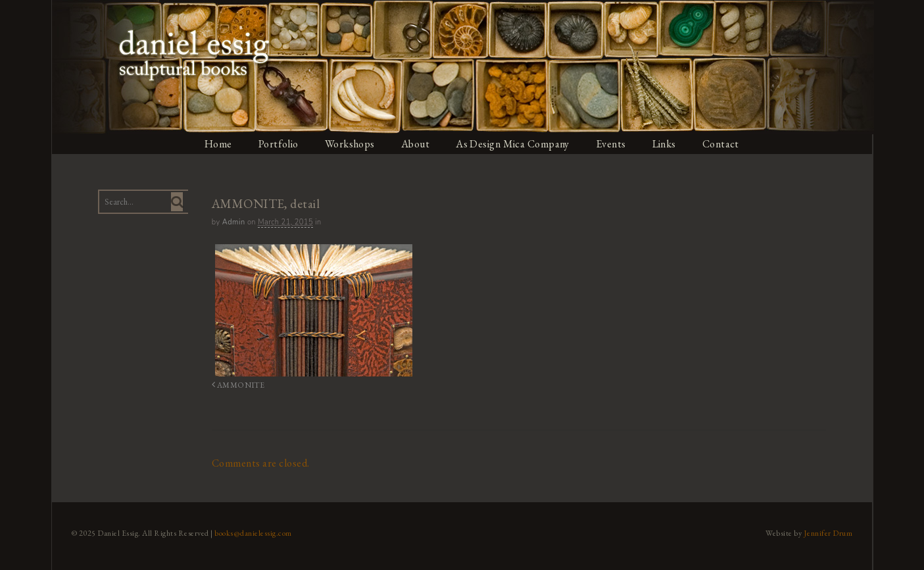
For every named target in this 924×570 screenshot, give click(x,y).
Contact (722, 144)
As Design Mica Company (514, 144)
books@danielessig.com (253, 532)
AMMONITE (237, 385)
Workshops (350, 144)
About (416, 144)
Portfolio (278, 144)
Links (666, 144)
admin (233, 222)
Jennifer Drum (829, 532)
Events (612, 144)
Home (218, 144)
